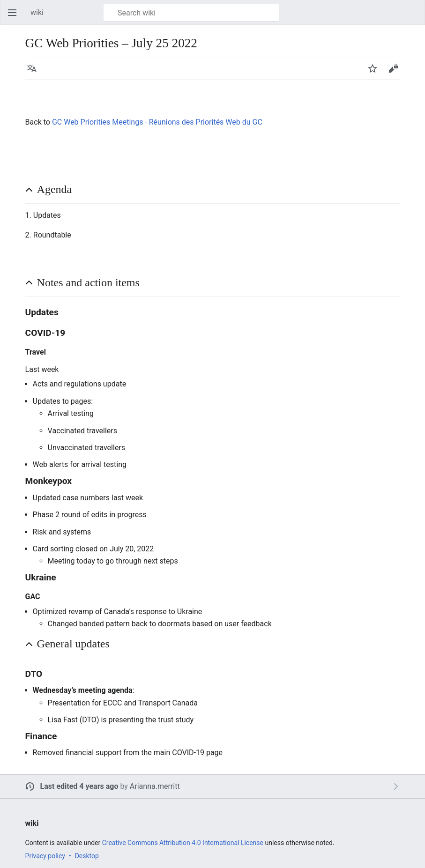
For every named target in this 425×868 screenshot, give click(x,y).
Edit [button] (395, 73)
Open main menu (15, 17)
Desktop (87, 856)
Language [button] (35, 73)
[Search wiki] (191, 13)
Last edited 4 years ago (79, 786)
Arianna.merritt (155, 786)
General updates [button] (73, 644)
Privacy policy (45, 856)
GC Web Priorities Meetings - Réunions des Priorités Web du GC (157, 122)
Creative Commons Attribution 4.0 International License (183, 843)
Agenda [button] (55, 189)
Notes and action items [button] (88, 282)
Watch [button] (375, 73)
